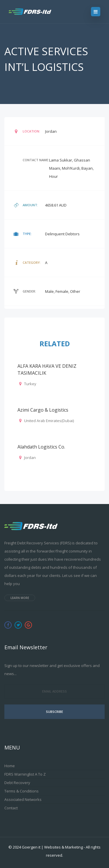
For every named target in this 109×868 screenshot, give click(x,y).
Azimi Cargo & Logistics (43, 410)
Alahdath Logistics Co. (41, 447)
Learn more (20, 598)
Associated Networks (23, 799)
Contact (11, 808)
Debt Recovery (17, 783)
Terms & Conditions (22, 791)
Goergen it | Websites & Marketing (52, 847)
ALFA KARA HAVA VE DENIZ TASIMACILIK (47, 370)
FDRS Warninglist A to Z (25, 774)
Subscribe (54, 712)
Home (10, 766)
